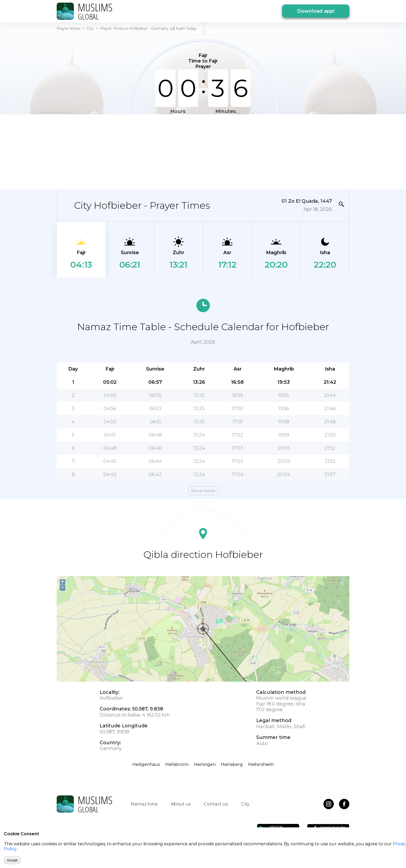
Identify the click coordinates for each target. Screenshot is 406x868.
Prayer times (68, 29)
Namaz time (144, 804)
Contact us (216, 804)
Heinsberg (232, 764)
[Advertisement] (203, 151)
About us (181, 804)
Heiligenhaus (146, 764)
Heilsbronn (177, 764)
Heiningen (205, 764)
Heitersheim (261, 764)
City (90, 29)
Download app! (316, 11)
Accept (12, 860)
